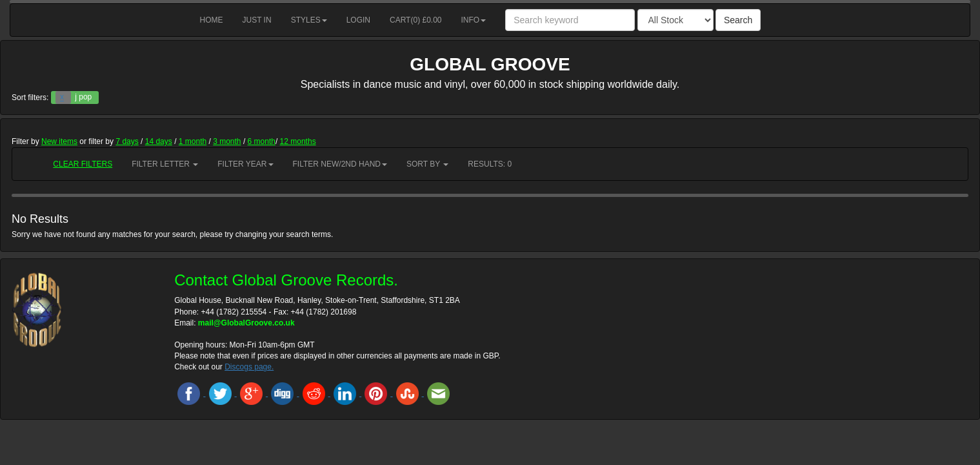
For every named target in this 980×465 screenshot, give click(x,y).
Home (212, 20)
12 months (298, 141)
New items (59, 141)
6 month (262, 141)
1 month (193, 141)
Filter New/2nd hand (340, 164)
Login (358, 20)
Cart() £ (416, 20)
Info (474, 20)
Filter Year (245, 164)
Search (738, 20)
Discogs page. (249, 367)
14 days (159, 141)
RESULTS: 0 (490, 164)
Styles (309, 20)
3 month (227, 141)
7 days (127, 141)
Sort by (427, 164)
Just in (257, 20)
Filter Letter (165, 164)
